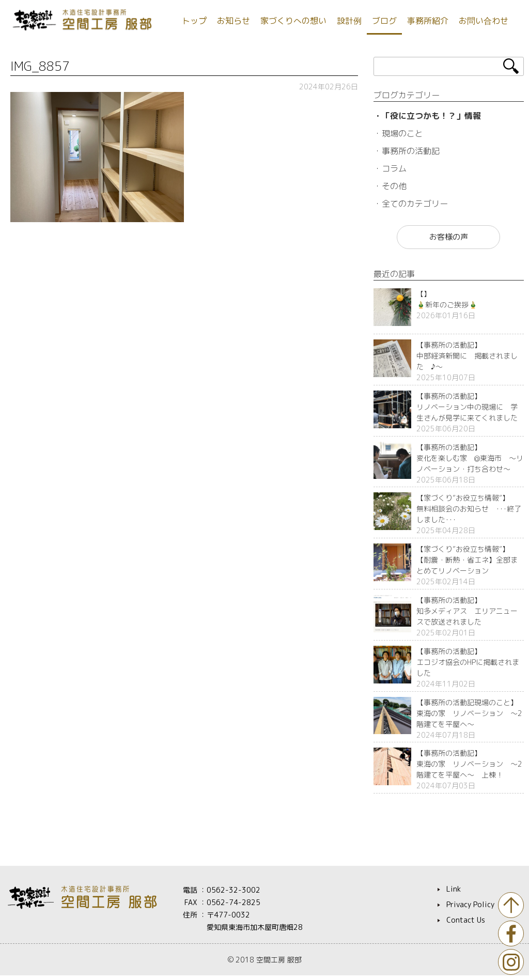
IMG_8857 (40, 66)
